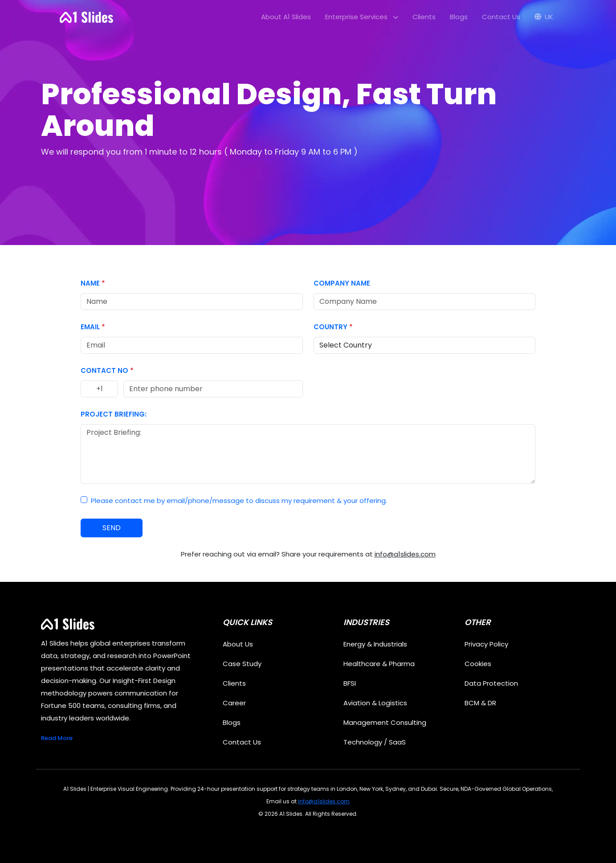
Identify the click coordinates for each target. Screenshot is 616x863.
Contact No (107, 370)
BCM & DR (480, 703)
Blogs (459, 17)
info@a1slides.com (405, 554)
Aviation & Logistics (375, 703)
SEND (112, 528)
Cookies (478, 664)
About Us (238, 644)
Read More (57, 738)
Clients (424, 17)
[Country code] (99, 389)
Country (333, 327)
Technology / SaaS (375, 742)
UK (544, 17)
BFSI (350, 683)
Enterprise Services (362, 17)
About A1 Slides (286, 17)
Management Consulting (385, 722)
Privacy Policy (486, 644)
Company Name (342, 283)
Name (93, 283)
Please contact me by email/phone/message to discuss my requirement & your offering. (239, 501)
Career (234, 703)
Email (93, 327)
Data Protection (491, 683)
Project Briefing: (114, 414)
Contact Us (501, 17)
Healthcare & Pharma (379, 664)
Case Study (242, 664)
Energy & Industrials (375, 644)
